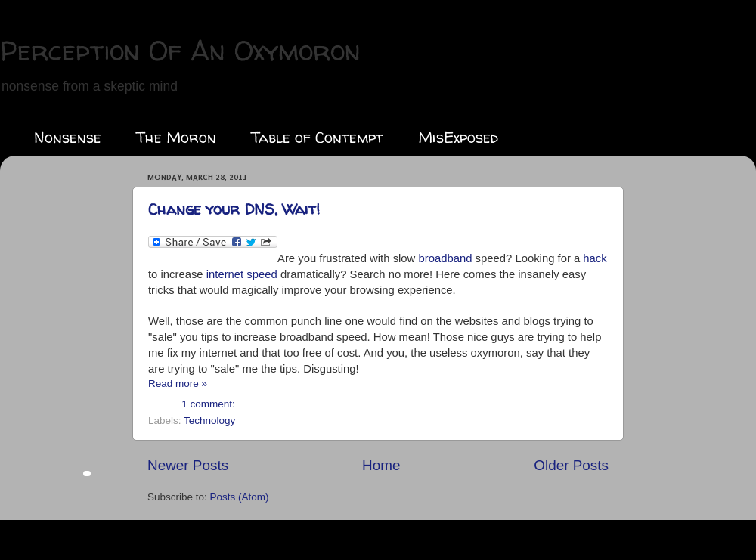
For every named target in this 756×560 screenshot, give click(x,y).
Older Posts (571, 465)
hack (595, 258)
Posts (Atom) (240, 497)
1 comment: (208, 404)
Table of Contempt (317, 137)
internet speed (242, 274)
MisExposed (458, 137)
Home (381, 465)
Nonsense (68, 137)
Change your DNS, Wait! (234, 209)
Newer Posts (188, 465)
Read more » (178, 384)
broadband (445, 258)
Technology (209, 421)
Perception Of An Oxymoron (180, 50)
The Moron (176, 137)
